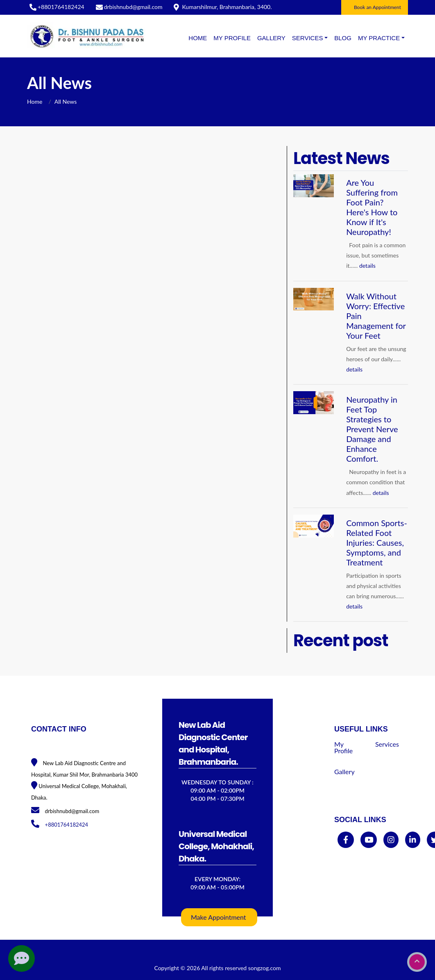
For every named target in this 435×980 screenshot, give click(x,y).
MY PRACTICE (379, 38)
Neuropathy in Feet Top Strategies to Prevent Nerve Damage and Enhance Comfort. (372, 429)
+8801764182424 (61, 7)
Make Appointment (219, 917)
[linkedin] (413, 840)
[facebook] (346, 840)
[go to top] (417, 962)
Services (387, 744)
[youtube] (369, 840)
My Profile (232, 38)
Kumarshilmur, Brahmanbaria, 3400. (227, 7)
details (367, 266)
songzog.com (265, 968)
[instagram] (391, 840)
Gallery (271, 38)
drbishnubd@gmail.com (133, 7)
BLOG (343, 38)
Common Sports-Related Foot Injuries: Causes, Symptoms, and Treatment (377, 542)
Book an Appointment (377, 7)
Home (198, 38)
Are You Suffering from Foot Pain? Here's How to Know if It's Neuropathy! (372, 207)
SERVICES (308, 38)
